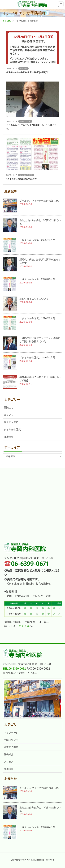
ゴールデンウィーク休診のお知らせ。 (40, 201)
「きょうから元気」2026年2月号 (37, 318)
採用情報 (9, 769)
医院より (9, 407)
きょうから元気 (12, 429)
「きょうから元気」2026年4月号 (37, 240)
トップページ (11, 733)
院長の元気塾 (11, 422)
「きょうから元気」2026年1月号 (37, 358)
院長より (9, 415)
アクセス (24, 626)
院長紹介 (9, 754)
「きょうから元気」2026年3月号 (37, 279)
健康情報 (9, 437)
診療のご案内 (11, 747)
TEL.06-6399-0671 (14, 669)
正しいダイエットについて (34, 299)
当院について (11, 740)
